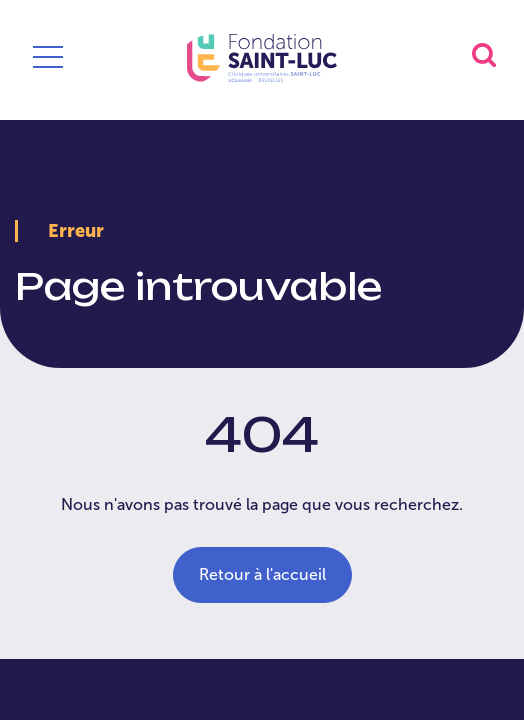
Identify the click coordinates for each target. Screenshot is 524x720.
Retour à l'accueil (262, 574)
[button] (484, 54)
